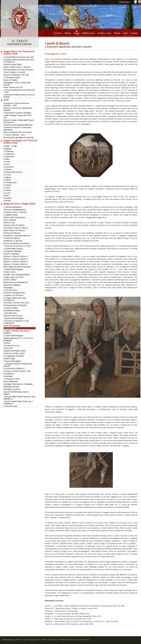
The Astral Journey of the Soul (16, 303)
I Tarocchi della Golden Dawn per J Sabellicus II (18, 402)
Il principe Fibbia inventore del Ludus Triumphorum (19, 61)
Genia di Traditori (11, 80)
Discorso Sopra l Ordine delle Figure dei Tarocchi (19, 121)
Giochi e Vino (9, 223)
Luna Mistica (9, 374)
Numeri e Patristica (11, 254)
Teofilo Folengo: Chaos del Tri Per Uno (18, 116)
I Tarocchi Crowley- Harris (14, 353)
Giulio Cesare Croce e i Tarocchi (17, 67)
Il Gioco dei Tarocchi (12, 233)
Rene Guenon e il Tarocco (14, 230)
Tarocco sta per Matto (13, 64)
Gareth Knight (9, 359)
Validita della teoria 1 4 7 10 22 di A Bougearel (18, 339)
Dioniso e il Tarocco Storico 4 (16, 264)
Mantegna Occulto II (12, 389)
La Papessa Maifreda (12, 251)
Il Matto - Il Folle (10, 146)
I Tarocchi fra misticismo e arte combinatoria (16, 322)
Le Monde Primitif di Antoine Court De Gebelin (19, 96)
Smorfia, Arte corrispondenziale (17, 275)
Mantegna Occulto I (12, 387)
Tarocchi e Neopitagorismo (15, 210)
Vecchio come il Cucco (13, 316)
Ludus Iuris (8, 348)
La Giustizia (8, 167)
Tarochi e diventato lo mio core (16, 75)
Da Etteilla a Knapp (11, 310)
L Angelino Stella (10, 215)
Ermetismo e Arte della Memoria (17, 236)
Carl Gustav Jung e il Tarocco (16, 228)
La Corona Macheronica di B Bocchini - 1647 (19, 91)
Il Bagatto (7, 149)
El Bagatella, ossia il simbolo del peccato (17, 84)
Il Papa (6, 159)
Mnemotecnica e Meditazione (16, 282)
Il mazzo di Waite (11, 308)
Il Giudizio (8, 198)
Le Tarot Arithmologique (13, 336)
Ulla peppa (8, 288)
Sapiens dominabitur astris (15, 351)
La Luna (7, 193)
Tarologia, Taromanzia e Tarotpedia (18, 384)
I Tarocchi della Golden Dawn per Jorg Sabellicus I (19, 398)
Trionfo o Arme (10, 272)
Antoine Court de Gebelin (14, 225)
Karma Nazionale (11, 381)
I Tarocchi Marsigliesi (12, 361)
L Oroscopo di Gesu (12, 379)
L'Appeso (7, 177)
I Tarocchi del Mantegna (13, 318)
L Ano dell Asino (10, 313)
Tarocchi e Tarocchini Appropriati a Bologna (18, 109)
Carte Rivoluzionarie (12, 326)
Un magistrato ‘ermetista (14, 356)
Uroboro (7, 343)
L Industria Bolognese (13, 207)
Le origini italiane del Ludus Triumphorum (15, 299)
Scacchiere (8, 376)
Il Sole (6, 195)
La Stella (7, 190)
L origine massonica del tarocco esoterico (17, 332)
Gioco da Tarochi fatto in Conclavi (17, 132)
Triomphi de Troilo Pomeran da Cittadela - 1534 (16, 104)
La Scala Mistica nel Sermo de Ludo (19, 57)
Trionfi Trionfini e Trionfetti (14, 72)
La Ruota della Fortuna (13, 172)
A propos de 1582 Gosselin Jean (17, 371)
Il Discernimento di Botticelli (15, 305)
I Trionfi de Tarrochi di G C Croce (17, 246)
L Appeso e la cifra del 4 (13, 295)
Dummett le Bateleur (12, 285)
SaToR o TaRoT (10, 280)
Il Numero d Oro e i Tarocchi (15, 212)
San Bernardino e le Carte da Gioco (18, 70)
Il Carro (7, 164)
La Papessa (8, 151)
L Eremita (7, 169)
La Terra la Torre (10, 290)
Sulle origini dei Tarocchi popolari (17, 267)
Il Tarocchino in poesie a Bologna (17, 113)
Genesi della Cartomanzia (14, 217)
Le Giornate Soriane (12, 77)
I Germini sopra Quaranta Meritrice (18, 125)
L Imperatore (9, 156)
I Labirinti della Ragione (13, 269)
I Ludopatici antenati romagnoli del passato (18, 365)
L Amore (7, 162)
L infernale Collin (10, 406)
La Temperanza (10, 182)
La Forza (7, 175)
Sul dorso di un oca (11, 346)
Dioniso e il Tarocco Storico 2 (16, 259)
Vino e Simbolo (10, 220)
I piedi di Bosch (10, 328)
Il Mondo (7, 201)
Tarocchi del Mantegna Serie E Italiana (16, 393)
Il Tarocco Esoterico (12, 238)
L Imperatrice (9, 154)
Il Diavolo (7, 185)
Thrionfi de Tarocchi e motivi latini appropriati (17, 129)
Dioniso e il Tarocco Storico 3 (16, 262)
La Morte (7, 180)
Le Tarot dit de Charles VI (14, 368)
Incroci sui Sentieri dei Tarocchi (16, 243)
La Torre (7, 188)
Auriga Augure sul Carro (14, 277)
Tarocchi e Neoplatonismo (14, 293)
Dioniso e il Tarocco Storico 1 (16, 256)
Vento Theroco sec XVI (13, 87)
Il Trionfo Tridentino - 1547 (14, 135)
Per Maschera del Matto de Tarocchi (19, 137)
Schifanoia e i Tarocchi (13, 241)
